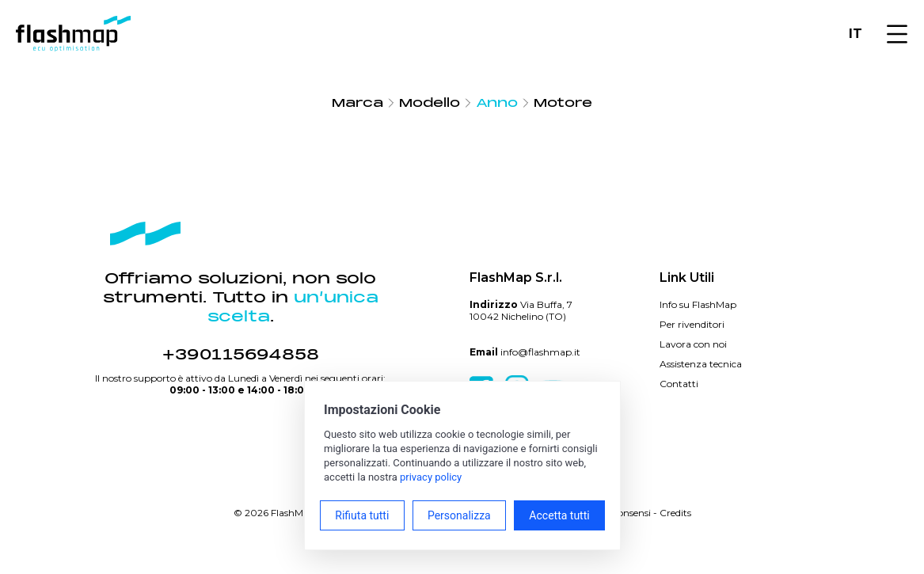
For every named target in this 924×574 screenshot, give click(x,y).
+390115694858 (241, 355)
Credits (675, 513)
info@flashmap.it (540, 352)
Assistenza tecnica (701, 364)
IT (856, 34)
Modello (430, 103)
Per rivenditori (692, 324)
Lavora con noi (693, 344)
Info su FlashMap (698, 304)
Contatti (679, 384)
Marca (357, 103)
